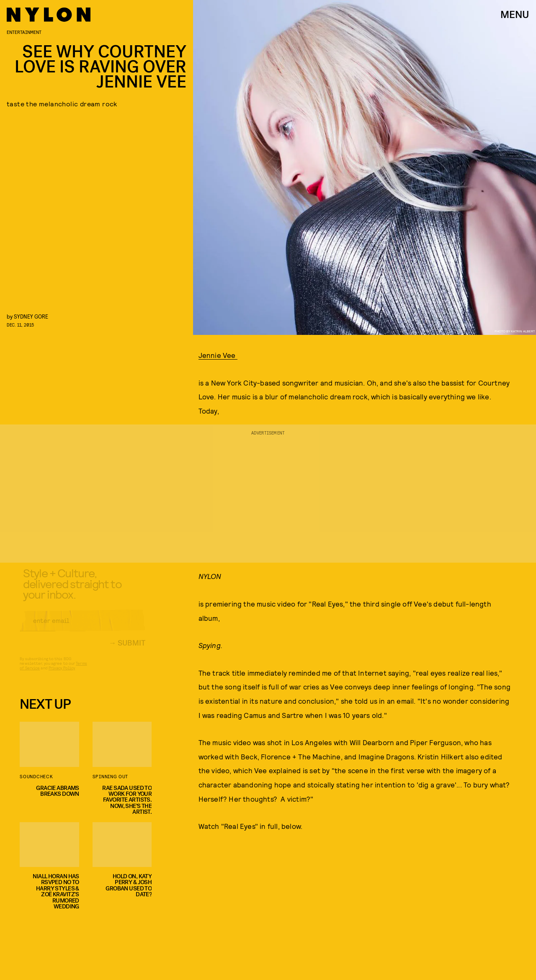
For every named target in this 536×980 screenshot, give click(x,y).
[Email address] (82, 627)
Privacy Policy (62, 674)
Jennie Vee (218, 355)
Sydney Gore (31, 316)
